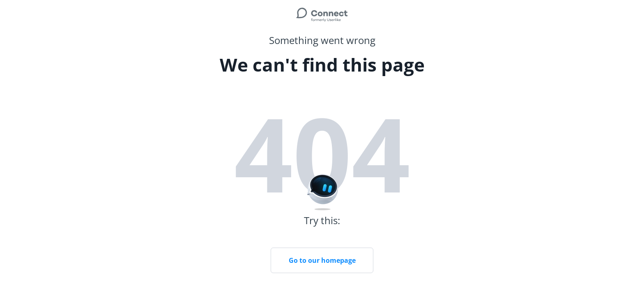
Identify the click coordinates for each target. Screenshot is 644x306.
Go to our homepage (322, 260)
